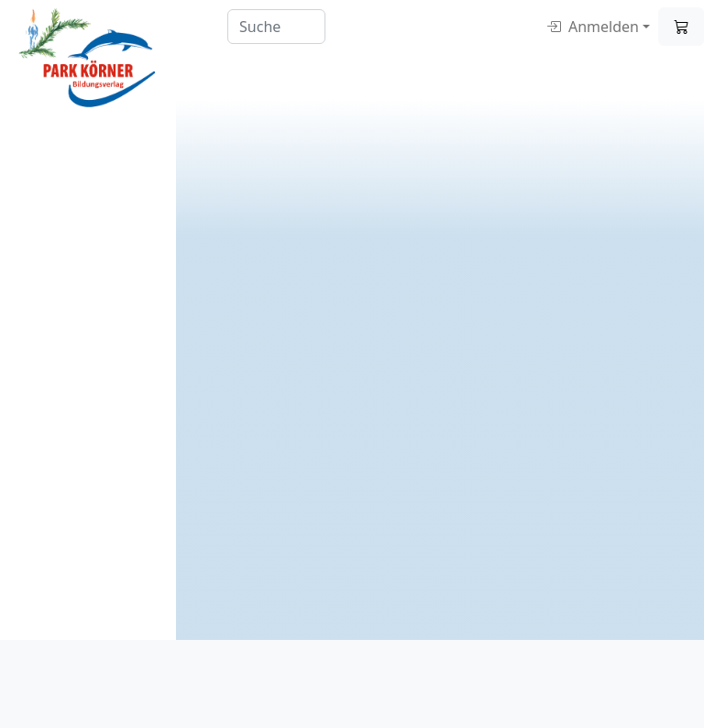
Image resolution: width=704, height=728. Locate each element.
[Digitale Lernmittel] (88, 59)
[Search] (276, 27)
